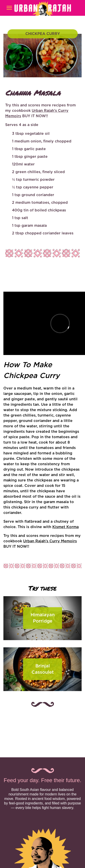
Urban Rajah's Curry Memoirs (50, 541)
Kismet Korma (66, 527)
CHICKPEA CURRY (43, 34)
